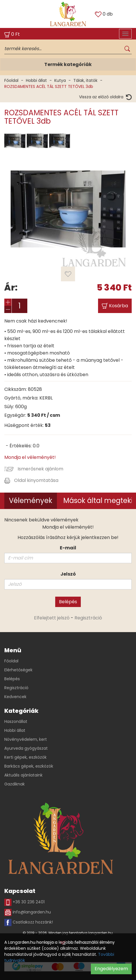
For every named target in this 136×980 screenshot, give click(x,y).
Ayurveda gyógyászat (26, 748)
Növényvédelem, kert (26, 739)
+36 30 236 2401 (24, 902)
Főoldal (11, 80)
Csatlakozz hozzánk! (29, 922)
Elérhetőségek (18, 670)
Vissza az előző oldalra (105, 97)
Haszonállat (16, 721)
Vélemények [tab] (31, 501)
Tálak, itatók (85, 80)
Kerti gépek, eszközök (25, 757)
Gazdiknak (15, 784)
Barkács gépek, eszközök (29, 766)
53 (48, 425)
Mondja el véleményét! (30, 457)
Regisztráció (88, 618)
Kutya (60, 80)
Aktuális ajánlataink (23, 775)
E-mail (68, 548)
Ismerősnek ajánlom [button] (34, 469)
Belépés (68, 602)
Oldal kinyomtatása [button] (31, 480)
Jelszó (68, 574)
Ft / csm (44, 415)
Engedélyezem (111, 969)
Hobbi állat (36, 80)
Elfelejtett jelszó (52, 618)
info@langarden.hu (28, 912)
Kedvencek (15, 697)
